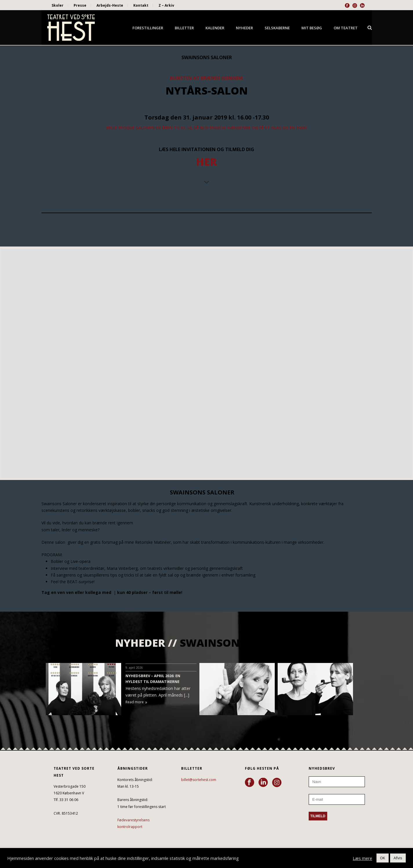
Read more (136, 702)
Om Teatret (346, 28)
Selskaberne (277, 28)
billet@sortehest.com (199, 780)
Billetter (184, 28)
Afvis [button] (398, 858)
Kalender (215, 28)
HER (206, 162)
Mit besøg (312, 28)
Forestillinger (148, 28)
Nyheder (244, 28)
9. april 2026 (134, 668)
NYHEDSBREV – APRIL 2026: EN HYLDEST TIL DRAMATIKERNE (153, 679)
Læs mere (362, 858)
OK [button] (383, 858)
